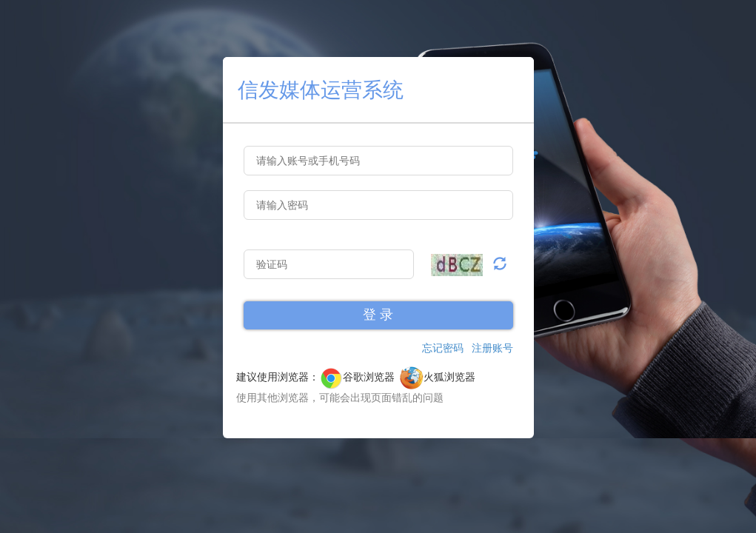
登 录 (378, 315)
